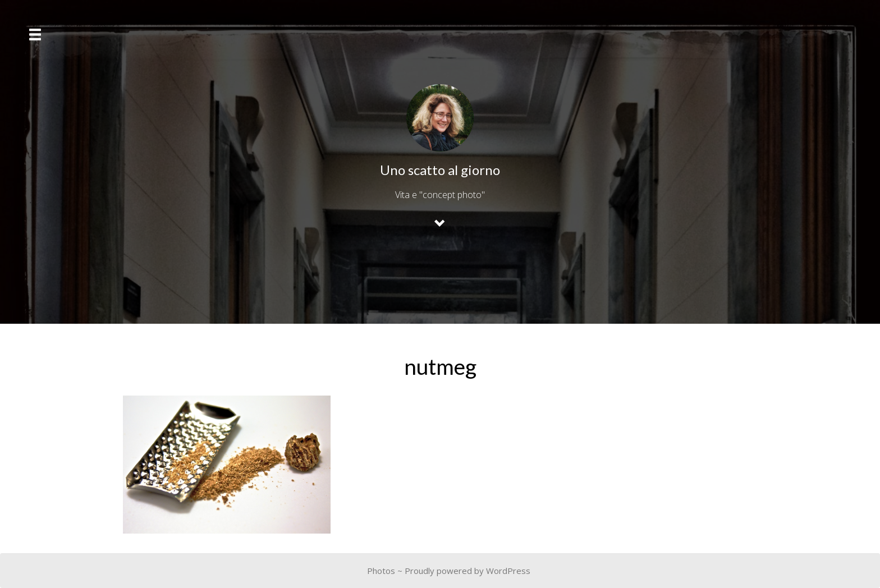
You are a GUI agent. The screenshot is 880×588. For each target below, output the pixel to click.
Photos (381, 571)
